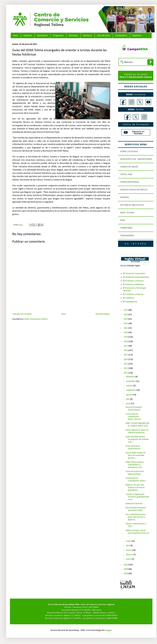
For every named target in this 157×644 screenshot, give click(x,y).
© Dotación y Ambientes (134, 285)
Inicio (16, 35)
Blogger (108, 630)
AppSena (137, 35)
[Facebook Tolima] (127, 117)
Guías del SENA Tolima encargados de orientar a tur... (137, 439)
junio (128, 404)
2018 (126, 342)
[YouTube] (148, 102)
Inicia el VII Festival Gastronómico (134, 409)
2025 (126, 310)
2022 (126, 324)
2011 (126, 373)
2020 (126, 333)
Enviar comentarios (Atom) (36, 319)
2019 (126, 337)
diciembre (131, 377)
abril (128, 546)
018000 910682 (112, 618)
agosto (129, 395)
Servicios (87, 35)
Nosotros (28, 35)
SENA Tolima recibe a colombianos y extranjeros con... (135, 465)
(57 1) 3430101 (75, 618)
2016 (126, 350)
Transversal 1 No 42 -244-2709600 (85, 607)
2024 (126, 315)
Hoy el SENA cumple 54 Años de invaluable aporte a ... (135, 455)
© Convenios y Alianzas (133, 294)
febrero (130, 555)
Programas (58, 35)
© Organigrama (130, 302)
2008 (126, 574)
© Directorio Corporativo (134, 274)
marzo (129, 550)
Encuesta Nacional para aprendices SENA (136, 509)
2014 (126, 359)
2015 (126, 355)
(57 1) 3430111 (75, 616)
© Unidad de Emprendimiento (136, 277)
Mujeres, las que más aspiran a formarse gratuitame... (135, 488)
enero (129, 559)
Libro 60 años (103, 35)
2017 (126, 346)
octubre (130, 386)
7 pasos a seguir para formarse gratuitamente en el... (137, 497)
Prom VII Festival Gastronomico (133, 447)
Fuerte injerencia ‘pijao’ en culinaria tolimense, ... (137, 431)
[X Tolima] (136, 117)
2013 (126, 364)
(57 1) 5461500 (85, 610)
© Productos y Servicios (133, 281)
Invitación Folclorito (134, 504)
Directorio (73, 35)
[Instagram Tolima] (144, 117)
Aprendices (42, 35)
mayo (129, 541)
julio (128, 399)
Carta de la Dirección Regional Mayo (135, 473)
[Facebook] (123, 102)
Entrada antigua (103, 314)
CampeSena (121, 35)
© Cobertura (129, 298)
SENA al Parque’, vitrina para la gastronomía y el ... (137, 533)
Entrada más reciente (22, 314)
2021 (126, 328)
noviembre (131, 381)
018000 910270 (112, 616)
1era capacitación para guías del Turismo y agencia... (135, 517)
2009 (126, 569)
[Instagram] (131, 102)
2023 (126, 319)
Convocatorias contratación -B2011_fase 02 (133, 417)
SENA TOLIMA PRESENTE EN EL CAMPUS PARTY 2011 (137, 425)
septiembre (131, 390)
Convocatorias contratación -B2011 (136, 480)
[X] (140, 102)
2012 (126, 368)
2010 (126, 565)
